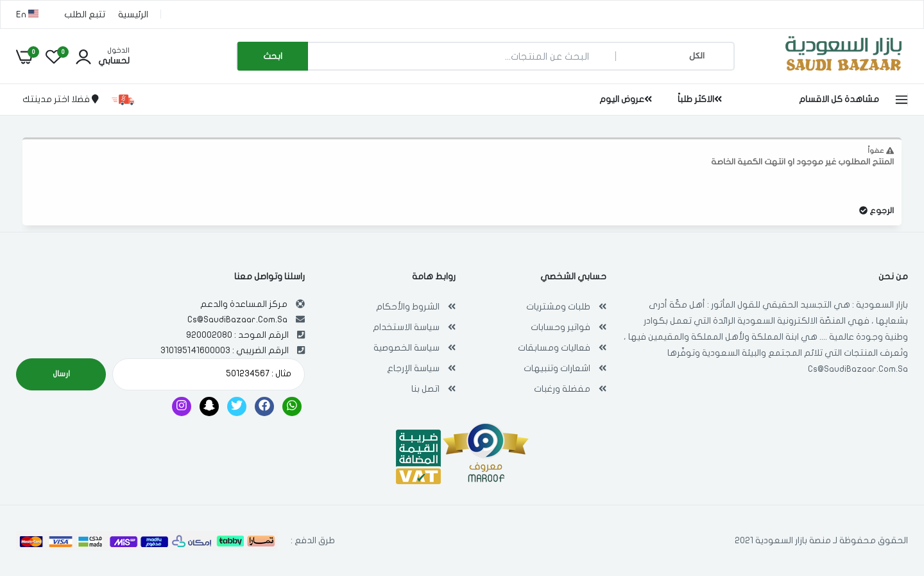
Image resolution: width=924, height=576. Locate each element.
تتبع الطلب (85, 14)
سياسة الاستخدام (406, 327)
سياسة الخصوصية (406, 348)
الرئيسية (133, 14)
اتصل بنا (425, 389)
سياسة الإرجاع (413, 368)
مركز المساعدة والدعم (244, 304)
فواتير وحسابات (560, 327)
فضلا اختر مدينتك (61, 99)
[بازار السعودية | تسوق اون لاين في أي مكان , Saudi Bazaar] (844, 73)
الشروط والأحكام (408, 307)
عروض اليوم (626, 99)
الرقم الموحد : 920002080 (237, 335)
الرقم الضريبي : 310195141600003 (225, 350)
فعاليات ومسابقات (554, 348)
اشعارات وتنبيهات (557, 368)
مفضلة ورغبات (562, 389)
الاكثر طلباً (700, 99)
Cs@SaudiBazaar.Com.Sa (858, 369)
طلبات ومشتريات (558, 307)
